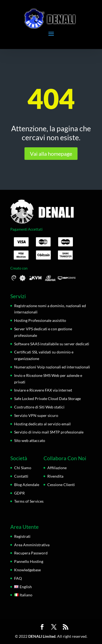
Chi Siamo (23, 468)
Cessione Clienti (61, 485)
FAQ (18, 578)
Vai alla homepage (51, 154)
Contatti (21, 476)
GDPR (19, 493)
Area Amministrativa (32, 545)
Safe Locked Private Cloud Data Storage (47, 399)
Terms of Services (29, 501)
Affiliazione (57, 468)
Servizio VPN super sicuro (36, 415)
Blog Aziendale (27, 485)
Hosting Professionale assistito (40, 320)
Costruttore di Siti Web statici (39, 407)
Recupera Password (31, 553)
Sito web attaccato (30, 440)
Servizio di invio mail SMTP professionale (49, 432)
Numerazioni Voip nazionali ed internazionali (52, 367)
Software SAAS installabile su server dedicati (52, 344)
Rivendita (55, 476)
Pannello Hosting (29, 561)
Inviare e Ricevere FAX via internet (43, 390)
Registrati (22, 536)
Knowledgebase (27, 570)
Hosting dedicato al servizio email (42, 424)
